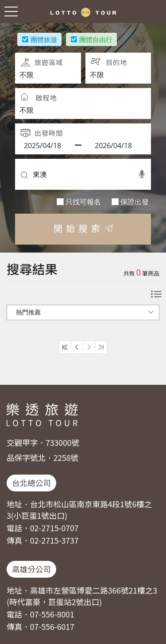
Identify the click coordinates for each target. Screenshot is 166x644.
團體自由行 (96, 39)
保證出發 (135, 201)
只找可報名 (83, 201)
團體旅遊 (44, 39)
